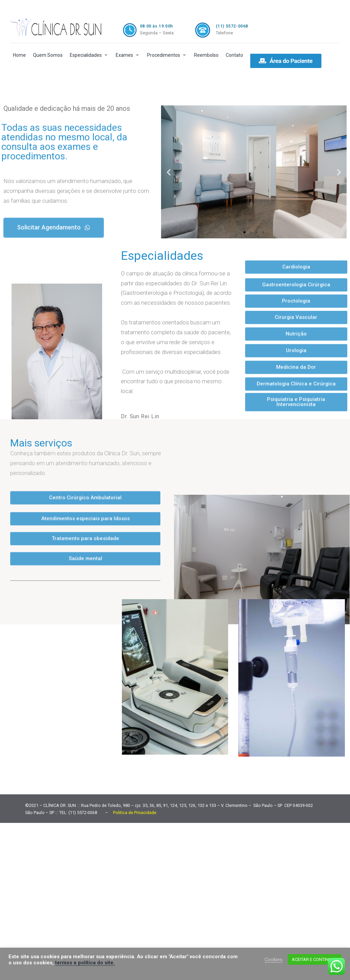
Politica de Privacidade (135, 811)
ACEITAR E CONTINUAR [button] (315, 959)
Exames (124, 55)
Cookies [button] (274, 960)
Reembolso (206, 55)
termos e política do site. (85, 963)
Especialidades (86, 55)
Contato (234, 55)
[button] (54, 217)
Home (19, 55)
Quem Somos (48, 55)
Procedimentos (164, 55)
